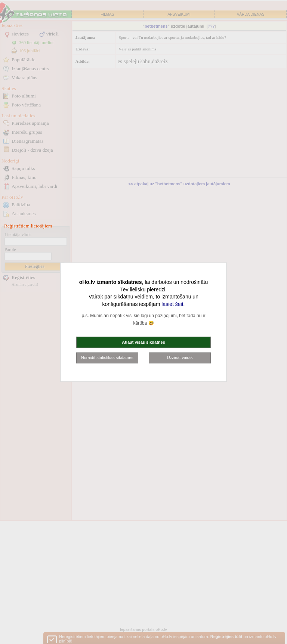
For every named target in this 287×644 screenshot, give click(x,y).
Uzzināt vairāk (180, 357)
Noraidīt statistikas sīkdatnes (107, 357)
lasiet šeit (172, 304)
